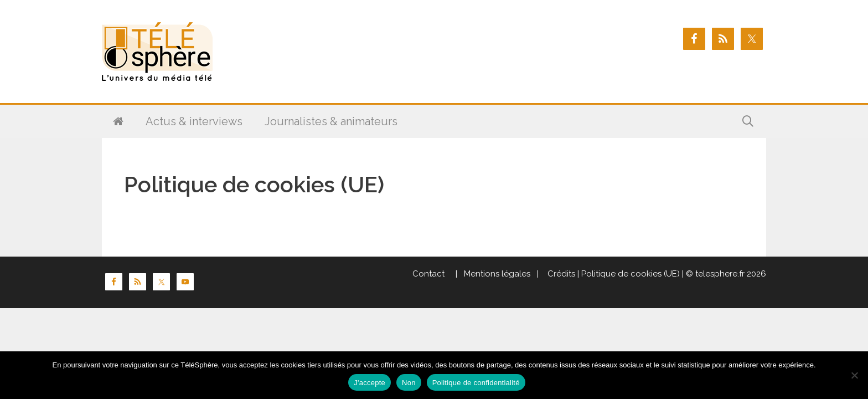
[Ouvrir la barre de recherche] (748, 121)
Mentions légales (497, 274)
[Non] (854, 375)
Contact (428, 274)
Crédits (560, 274)
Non (409, 383)
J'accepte (370, 383)
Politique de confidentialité (476, 383)
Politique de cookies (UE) (631, 274)
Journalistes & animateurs (331, 121)
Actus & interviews (194, 121)
